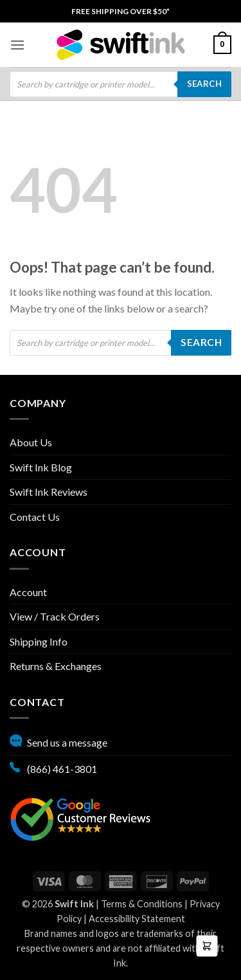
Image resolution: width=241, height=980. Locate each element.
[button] (17, 45)
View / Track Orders (55, 616)
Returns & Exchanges (56, 666)
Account (28, 592)
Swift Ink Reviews (49, 492)
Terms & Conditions (142, 904)
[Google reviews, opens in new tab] (80, 818)
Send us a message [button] (58, 741)
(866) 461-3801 (53, 767)
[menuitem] (121, 11)
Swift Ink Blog (41, 467)
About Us (31, 442)
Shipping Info (39, 641)
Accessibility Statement (137, 919)
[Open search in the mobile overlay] (121, 84)
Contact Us (35, 517)
